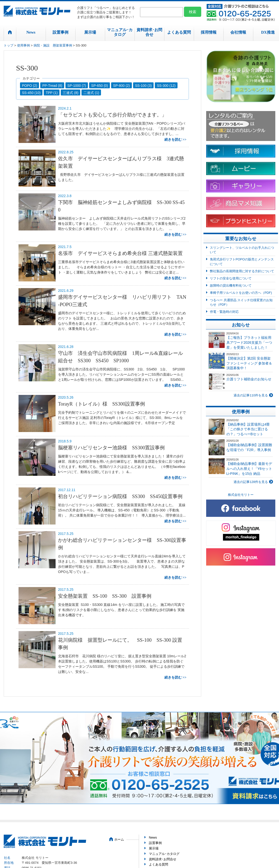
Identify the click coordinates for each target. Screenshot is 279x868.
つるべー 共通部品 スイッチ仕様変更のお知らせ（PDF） (241, 302)
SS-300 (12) (166, 86)
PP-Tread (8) (52, 86)
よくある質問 (179, 32)
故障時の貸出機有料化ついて (231, 286)
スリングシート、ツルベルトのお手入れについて (242, 250)
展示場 (90, 32)
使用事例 (23, 45)
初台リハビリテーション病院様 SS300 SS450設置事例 (120, 496)
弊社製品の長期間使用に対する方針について (242, 271)
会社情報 (238, 32)
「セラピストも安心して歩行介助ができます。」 (112, 115)
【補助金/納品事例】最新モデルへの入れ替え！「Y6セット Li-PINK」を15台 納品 (249, 468)
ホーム (119, 839)
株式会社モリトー (241, 495)
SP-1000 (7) (77, 86)
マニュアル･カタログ (120, 32)
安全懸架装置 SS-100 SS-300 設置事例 (105, 596)
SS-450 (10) (31, 93)
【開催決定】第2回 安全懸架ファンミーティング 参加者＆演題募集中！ (249, 363)
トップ (9, 45)
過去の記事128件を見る (251, 482)
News (31, 32)
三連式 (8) (70, 93)
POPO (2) (30, 86)
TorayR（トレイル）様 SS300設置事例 (101, 404)
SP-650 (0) (100, 86)
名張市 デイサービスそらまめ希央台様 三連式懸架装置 (120, 253)
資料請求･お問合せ (149, 32)
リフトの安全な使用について (231, 278)
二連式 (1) (91, 93)
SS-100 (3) (143, 86)
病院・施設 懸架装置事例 (53, 45)
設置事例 (60, 32)
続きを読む (173, 140)
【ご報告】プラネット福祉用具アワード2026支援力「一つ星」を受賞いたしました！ (249, 342)
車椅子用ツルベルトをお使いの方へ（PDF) (241, 293)
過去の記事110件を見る (251, 395)
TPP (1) (52, 93)
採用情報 (209, 32)
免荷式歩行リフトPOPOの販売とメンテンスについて (242, 262)
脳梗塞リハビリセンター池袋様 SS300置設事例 (111, 448)
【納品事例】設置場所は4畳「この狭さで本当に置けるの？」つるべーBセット (248, 429)
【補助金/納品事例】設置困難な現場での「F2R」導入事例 (249, 447)
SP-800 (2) (121, 86)
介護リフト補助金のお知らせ (249, 379)
